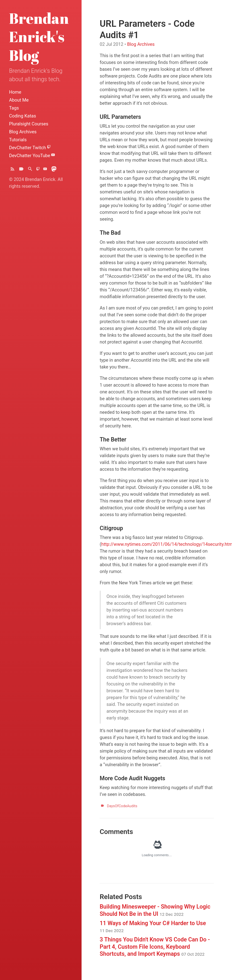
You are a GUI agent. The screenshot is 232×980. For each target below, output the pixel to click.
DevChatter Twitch (30, 147)
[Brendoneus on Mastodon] (54, 170)
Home (15, 92)
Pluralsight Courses (29, 124)
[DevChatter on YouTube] (45, 170)
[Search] (30, 170)
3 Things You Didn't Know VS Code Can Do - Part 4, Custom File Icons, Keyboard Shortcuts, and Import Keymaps (155, 947)
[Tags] (21, 170)
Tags (14, 108)
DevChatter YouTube (32, 155)
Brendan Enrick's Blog (39, 37)
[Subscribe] (12, 170)
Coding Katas (23, 116)
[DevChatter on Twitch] (38, 170)
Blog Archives (23, 132)
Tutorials (18, 140)
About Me (19, 100)
